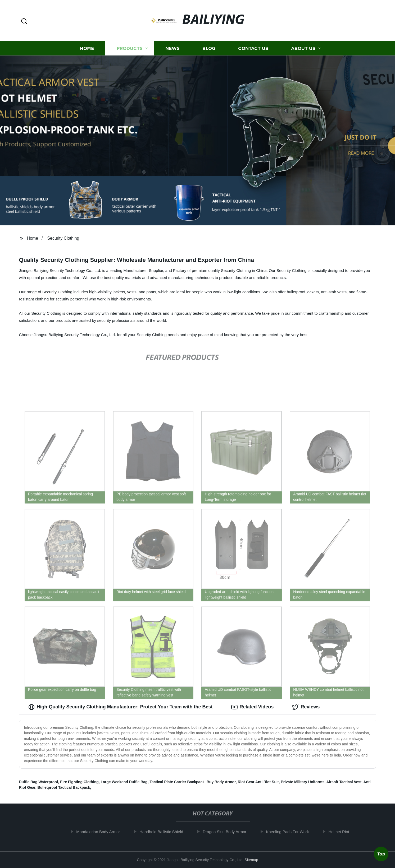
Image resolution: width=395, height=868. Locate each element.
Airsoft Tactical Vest (344, 782)
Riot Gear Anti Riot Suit (258, 782)
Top (381, 854)
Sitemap (251, 860)
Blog (209, 48)
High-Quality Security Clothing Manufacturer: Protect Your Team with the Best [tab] (121, 707)
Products (130, 48)
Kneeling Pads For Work (291, 832)
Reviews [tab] (306, 707)
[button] (24, 22)
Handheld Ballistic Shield (165, 832)
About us (303, 48)
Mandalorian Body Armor (101, 832)
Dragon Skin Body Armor (228, 832)
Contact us (253, 48)
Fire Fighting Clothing (79, 782)
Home (87, 48)
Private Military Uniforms (303, 782)
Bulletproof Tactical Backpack (64, 787)
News (172, 48)
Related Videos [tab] (253, 707)
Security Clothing (63, 238)
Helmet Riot (342, 832)
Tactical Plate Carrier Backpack (177, 782)
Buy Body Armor (221, 782)
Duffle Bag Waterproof (39, 782)
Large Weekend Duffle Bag (124, 782)
